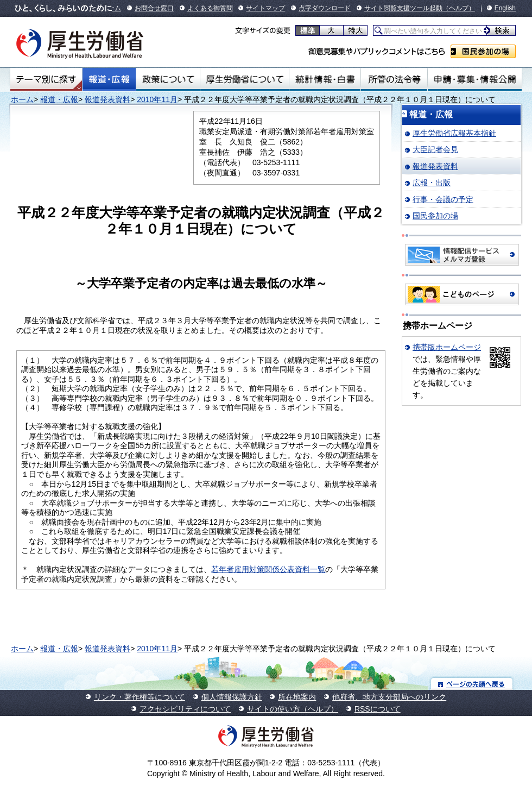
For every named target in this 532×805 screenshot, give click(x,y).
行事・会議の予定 (443, 199)
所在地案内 (297, 697)
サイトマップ (265, 8)
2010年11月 (157, 99)
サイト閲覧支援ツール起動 (403, 8)
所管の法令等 (394, 79)
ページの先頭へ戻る (472, 684)
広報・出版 (432, 183)
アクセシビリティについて (185, 709)
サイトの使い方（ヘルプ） (293, 709)
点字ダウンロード (325, 8)
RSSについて (378, 709)
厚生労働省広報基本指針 (454, 133)
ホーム (22, 99)
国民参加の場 (483, 51)
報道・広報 (109, 79)
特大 (355, 30)
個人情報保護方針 (232, 697)
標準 (308, 30)
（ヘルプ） (459, 8)
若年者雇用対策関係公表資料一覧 (268, 569)
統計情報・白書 (325, 79)
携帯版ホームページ (447, 347)
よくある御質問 (210, 8)
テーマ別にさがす (46, 79)
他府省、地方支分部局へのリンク (389, 697)
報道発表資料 (107, 99)
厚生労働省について (245, 79)
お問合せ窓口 (154, 8)
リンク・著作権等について (140, 697)
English (505, 8)
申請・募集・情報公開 (475, 79)
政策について (168, 79)
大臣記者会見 (435, 149)
